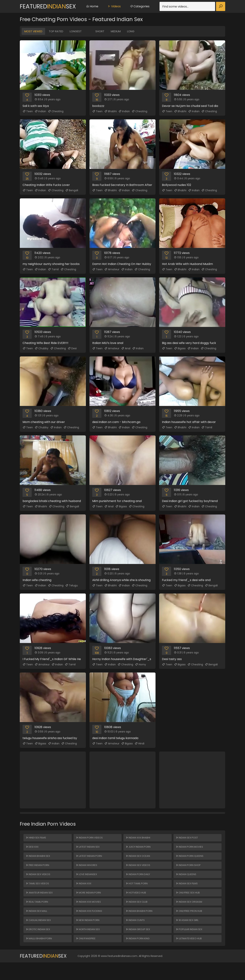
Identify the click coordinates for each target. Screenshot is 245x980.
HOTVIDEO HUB (137, 902)
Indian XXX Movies (89, 913)
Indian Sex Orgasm (190, 913)
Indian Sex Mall (37, 924)
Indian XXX (84, 892)
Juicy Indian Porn (139, 849)
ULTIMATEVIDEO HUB (190, 955)
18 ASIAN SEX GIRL (188, 934)
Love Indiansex (87, 881)
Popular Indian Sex (190, 945)
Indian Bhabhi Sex (38, 860)
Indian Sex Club (137, 913)
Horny (140, 664)
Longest (76, 31)
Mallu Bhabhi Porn (40, 955)
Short (100, 31)
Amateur (112, 269)
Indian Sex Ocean (139, 860)
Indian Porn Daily (139, 881)
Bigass (180, 348)
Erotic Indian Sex (39, 945)
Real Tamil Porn (38, 913)
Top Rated (56, 31)
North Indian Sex (89, 945)
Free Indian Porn (38, 870)
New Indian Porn (88, 934)
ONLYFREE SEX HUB (189, 902)
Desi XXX (33, 849)
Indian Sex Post (188, 838)
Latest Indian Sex (89, 849)
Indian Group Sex (139, 945)
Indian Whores (87, 870)
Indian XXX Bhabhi (139, 838)
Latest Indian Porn (90, 860)
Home (92, 6)
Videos (114, 6)
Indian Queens (186, 881)
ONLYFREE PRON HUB (190, 924)
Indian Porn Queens (190, 860)
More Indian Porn (89, 902)
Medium (116, 31)
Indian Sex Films (188, 892)
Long (131, 31)
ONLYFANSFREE (86, 955)
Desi (72, 348)
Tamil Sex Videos (38, 892)
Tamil (53, 269)
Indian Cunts (136, 934)
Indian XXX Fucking (90, 924)
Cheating (56, 111)
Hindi (139, 743)
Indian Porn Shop (189, 870)
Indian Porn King (138, 955)
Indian (40, 111)
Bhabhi (110, 111)
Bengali (72, 190)
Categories (140, 6)
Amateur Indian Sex (40, 902)
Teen (28, 111)
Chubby (42, 348)
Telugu (72, 585)
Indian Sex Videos (39, 881)
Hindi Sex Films (37, 838)
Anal (126, 348)
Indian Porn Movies (190, 849)
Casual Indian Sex (39, 934)
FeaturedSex (48, 6)
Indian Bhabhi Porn (140, 924)
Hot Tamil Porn (138, 892)
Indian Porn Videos (90, 838)
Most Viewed (33, 31)
